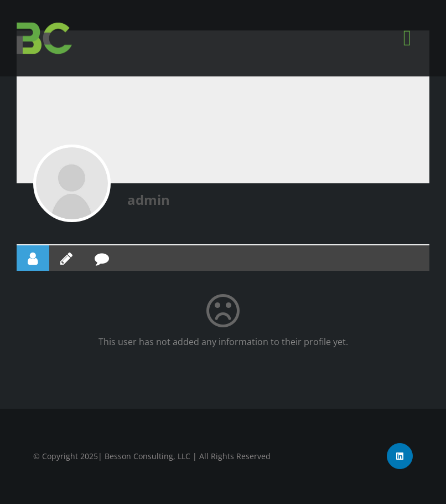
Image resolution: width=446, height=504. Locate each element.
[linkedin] (400, 456)
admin (149, 200)
